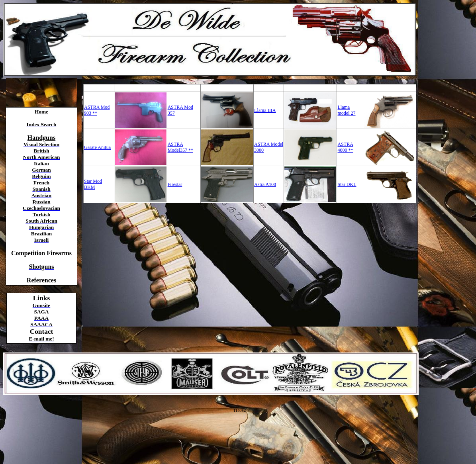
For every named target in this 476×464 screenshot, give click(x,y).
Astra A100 (265, 184)
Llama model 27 (346, 110)
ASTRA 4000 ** (345, 147)
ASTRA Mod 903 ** (97, 110)
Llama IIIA (265, 110)
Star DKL (347, 184)
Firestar (175, 184)
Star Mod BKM (93, 184)
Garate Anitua (97, 147)
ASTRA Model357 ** (180, 147)
